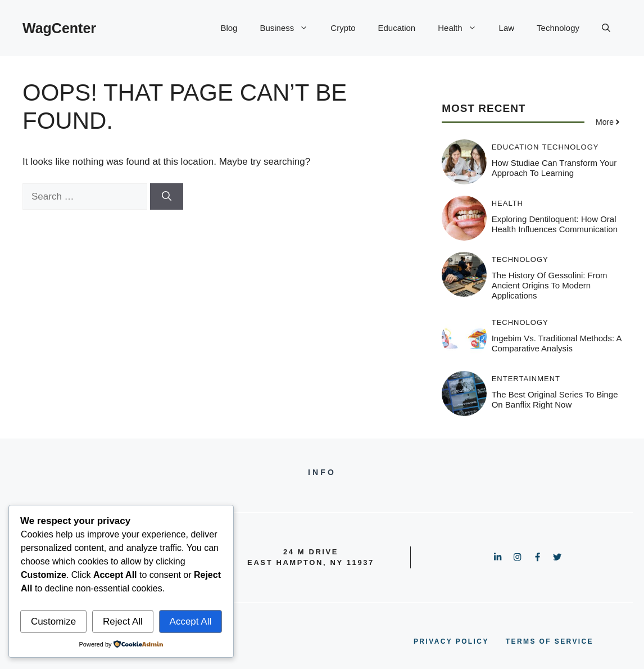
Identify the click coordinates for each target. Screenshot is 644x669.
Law (507, 28)
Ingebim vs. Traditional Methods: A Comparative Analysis (557, 343)
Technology (558, 28)
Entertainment (526, 379)
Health (462, 28)
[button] (606, 28)
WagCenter (59, 28)
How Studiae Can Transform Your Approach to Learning (554, 168)
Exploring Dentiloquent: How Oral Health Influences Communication (555, 224)
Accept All (191, 621)
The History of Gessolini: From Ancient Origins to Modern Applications (550, 285)
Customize (53, 621)
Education (397, 28)
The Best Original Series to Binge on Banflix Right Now (555, 399)
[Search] (167, 197)
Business (289, 28)
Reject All (123, 621)
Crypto (343, 28)
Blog (229, 28)
